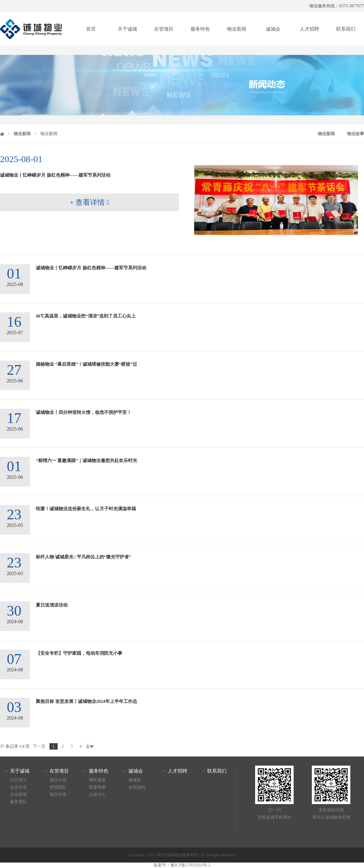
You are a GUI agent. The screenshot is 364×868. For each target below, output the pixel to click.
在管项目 (164, 29)
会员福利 (137, 787)
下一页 (39, 746)
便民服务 (97, 780)
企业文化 (19, 787)
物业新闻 (237, 29)
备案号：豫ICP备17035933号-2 (182, 865)
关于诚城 (127, 29)
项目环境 (58, 795)
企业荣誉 (19, 795)
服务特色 (200, 29)
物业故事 (356, 134)
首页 (91, 29)
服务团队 (19, 802)
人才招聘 (309, 29)
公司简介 (19, 780)
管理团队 (58, 787)
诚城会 (273, 29)
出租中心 (97, 795)
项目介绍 (58, 780)
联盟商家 (97, 787)
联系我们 (346, 29)
